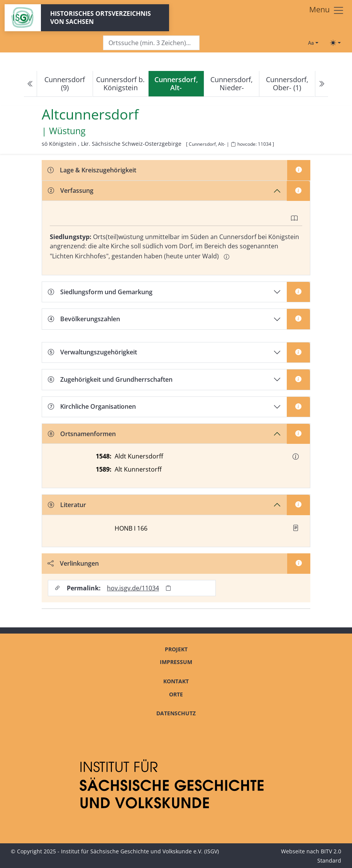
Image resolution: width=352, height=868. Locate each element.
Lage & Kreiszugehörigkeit (92, 170)
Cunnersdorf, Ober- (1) (287, 83)
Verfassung (71, 190)
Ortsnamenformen (82, 434)
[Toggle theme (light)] (335, 43)
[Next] (322, 84)
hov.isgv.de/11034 (133, 588)
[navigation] (176, 84)
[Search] (151, 43)
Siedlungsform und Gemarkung (100, 292)
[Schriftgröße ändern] (313, 43)
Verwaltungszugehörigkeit (92, 352)
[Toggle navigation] (327, 10)
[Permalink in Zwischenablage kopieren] (168, 588)
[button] (296, 457)
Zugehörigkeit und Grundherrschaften (110, 379)
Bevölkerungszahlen (84, 319)
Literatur (67, 505)
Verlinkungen (73, 563)
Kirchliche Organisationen (92, 406)
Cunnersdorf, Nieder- (232, 83)
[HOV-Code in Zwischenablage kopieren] (233, 144)
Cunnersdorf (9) (65, 83)
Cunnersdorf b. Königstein (120, 83)
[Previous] (30, 84)
